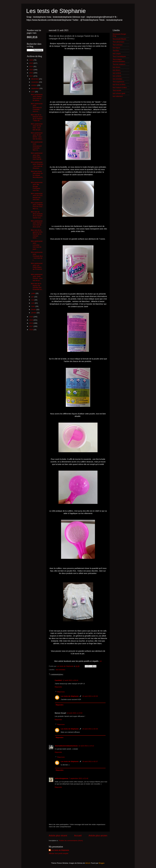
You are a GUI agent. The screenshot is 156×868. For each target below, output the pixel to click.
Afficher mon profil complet (58, 853)
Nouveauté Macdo (119, 39)
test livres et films (119, 85)
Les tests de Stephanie (56, 11)
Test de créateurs (119, 64)
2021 (31, 76)
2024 (31, 66)
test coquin (117, 54)
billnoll (88, 863)
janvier (34, 313)
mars (33, 306)
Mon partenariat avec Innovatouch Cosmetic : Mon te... (37, 146)
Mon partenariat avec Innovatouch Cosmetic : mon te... (37, 108)
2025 (31, 63)
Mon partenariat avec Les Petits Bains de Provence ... (37, 267)
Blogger (102, 863)
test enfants (117, 76)
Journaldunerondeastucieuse (66, 746)
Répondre (58, 687)
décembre (35, 79)
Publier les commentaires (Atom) (71, 841)
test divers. (117, 70)
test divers (117, 67)
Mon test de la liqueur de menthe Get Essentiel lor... (37, 287)
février (34, 309)
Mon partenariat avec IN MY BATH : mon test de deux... (37, 136)
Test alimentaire (119, 42)
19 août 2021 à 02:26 (90, 696)
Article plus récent (58, 836)
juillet (33, 293)
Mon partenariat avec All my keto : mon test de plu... (37, 127)
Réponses (61, 692)
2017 (31, 326)
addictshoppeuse (61, 778)
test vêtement (118, 96)
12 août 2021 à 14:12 (86, 746)
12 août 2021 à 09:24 (70, 680)
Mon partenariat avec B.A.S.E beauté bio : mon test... (37, 197)
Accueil (78, 836)
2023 (31, 70)
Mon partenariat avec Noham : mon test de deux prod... (37, 224)
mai (33, 300)
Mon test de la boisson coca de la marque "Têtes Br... (37, 118)
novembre (35, 82)
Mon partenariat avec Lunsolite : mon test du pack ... (37, 245)
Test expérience (119, 82)
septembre (35, 88)
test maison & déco (120, 88)
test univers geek (119, 93)
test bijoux (116, 48)
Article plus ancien (98, 836)
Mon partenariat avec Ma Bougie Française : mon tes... (37, 186)
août (33, 92)
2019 (31, 320)
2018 (31, 323)
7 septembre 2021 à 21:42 (79, 778)
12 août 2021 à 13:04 (75, 713)
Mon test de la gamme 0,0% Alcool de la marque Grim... (37, 234)
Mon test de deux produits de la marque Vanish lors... (37, 215)
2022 (31, 73)
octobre (34, 85)
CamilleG (58, 680)
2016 (31, 330)
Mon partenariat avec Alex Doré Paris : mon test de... (37, 156)
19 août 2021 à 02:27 (90, 761)
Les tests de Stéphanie (70, 696)
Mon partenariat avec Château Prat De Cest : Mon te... (37, 206)
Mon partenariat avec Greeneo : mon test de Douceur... (37, 165)
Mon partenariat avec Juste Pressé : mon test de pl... (37, 277)
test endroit (117, 73)
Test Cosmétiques (119, 56)
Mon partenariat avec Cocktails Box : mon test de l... (37, 256)
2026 (31, 60)
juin (33, 297)
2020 (31, 317)
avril (33, 303)
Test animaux (118, 45)
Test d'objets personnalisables (119, 60)
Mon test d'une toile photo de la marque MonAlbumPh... (37, 175)
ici (101, 661)
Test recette (117, 90)
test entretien (61, 670)
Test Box (116, 51)
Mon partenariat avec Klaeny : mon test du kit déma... (37, 97)
